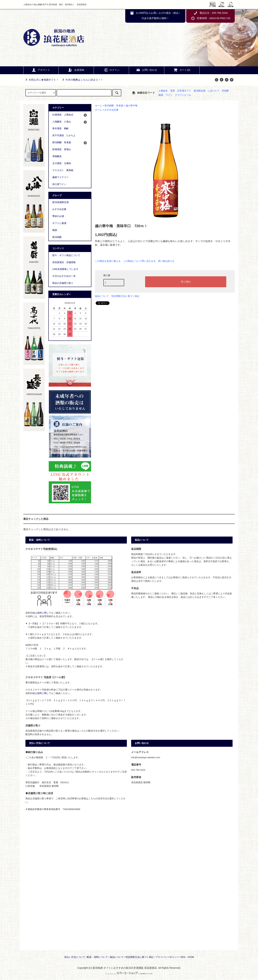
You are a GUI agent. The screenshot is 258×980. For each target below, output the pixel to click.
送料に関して (44, 613)
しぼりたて (213, 91)
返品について (102, 296)
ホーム (98, 106)
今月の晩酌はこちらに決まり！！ (82, 80)
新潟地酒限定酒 (60, 202)
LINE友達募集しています (65, 269)
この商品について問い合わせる (139, 261)
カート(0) (182, 70)
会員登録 (76, 70)
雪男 (173, 91)
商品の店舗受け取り (63, 283)
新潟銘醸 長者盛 (114, 106)
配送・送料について (97, 957)
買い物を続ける (166, 261)
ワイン (169, 95)
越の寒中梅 (132, 106)
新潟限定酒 (200, 91)
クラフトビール (183, 95)
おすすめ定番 (111, 110)
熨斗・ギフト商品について (66, 255)
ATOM (191, 957)
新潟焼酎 (57, 237)
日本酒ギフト (184, 91)
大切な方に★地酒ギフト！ (41, 80)
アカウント (41, 70)
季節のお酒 (58, 216)
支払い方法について (75, 957)
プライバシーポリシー (167, 957)
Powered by (129, 974)
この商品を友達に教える (108, 261)
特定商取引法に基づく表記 (125, 296)
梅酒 (161, 95)
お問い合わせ (147, 70)
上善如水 (163, 91)
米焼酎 (225, 91)
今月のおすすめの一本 (64, 276)
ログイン (111, 70)
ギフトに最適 (59, 223)
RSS (183, 957)
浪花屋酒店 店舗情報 (64, 262)
